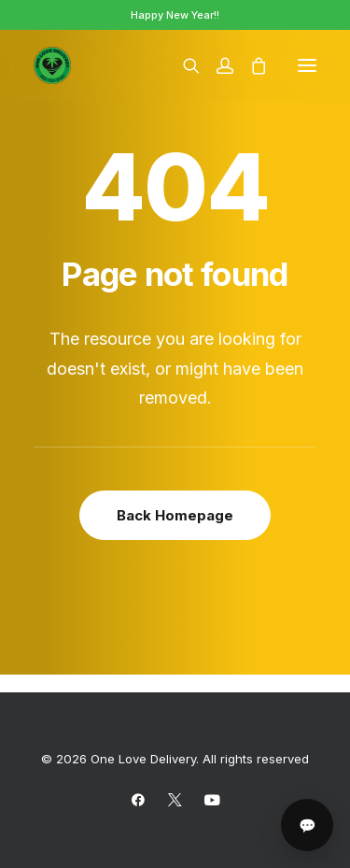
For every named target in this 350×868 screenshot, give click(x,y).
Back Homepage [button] (175, 515)
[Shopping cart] (250, 65)
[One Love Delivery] (52, 65)
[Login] (217, 65)
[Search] (183, 65)
